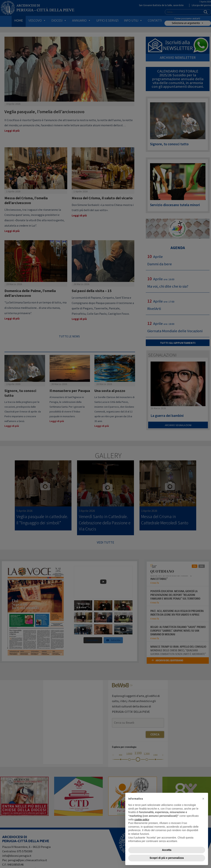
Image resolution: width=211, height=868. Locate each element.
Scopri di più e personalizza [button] (167, 858)
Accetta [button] (167, 850)
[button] (203, 799)
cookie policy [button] (142, 820)
